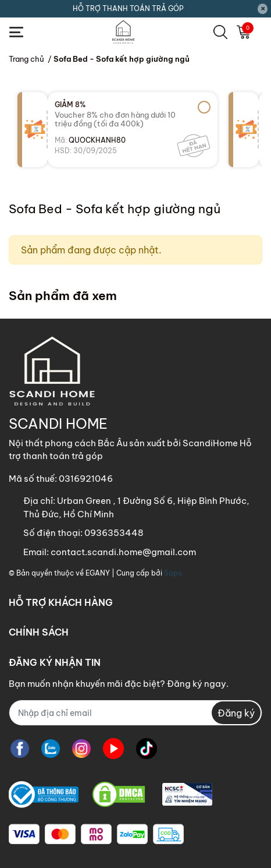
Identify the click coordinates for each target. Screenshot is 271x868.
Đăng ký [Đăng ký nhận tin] (236, 713)
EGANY (98, 573)
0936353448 (114, 533)
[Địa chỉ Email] (135, 713)
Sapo (173, 573)
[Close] (263, 9)
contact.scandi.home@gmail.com (123, 552)
